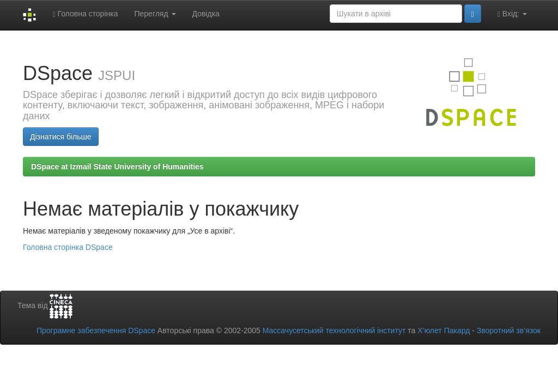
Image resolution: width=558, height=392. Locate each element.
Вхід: (512, 14)
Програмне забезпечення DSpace (96, 330)
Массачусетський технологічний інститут (334, 330)
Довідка (206, 14)
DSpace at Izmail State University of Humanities (117, 167)
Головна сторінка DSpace (68, 247)
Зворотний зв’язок (509, 330)
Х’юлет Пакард (444, 330)
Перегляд (155, 14)
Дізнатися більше (61, 137)
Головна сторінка (85, 14)
